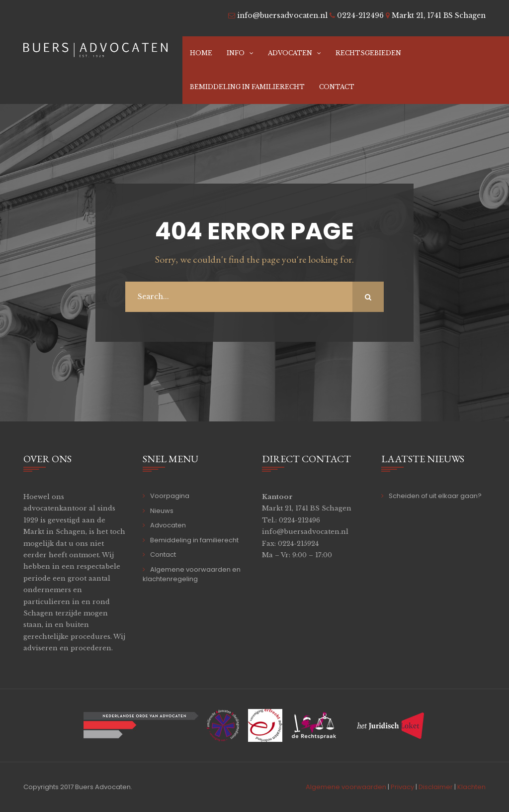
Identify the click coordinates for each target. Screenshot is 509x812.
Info (236, 53)
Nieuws (162, 511)
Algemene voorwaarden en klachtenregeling (192, 574)
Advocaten (290, 53)
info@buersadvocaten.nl (305, 532)
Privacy (402, 787)
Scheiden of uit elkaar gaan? (435, 496)
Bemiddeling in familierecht (247, 87)
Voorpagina (170, 496)
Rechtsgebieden (368, 53)
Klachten (471, 787)
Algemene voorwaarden (346, 787)
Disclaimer (436, 787)
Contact (337, 87)
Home (201, 53)
